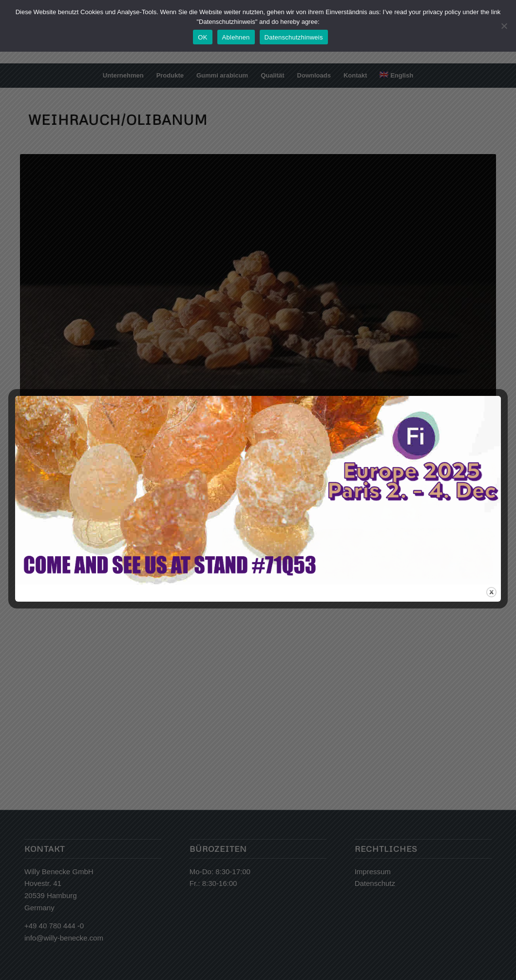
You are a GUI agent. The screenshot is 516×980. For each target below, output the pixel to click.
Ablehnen (236, 37)
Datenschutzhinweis (294, 37)
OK (202, 37)
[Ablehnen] (504, 26)
